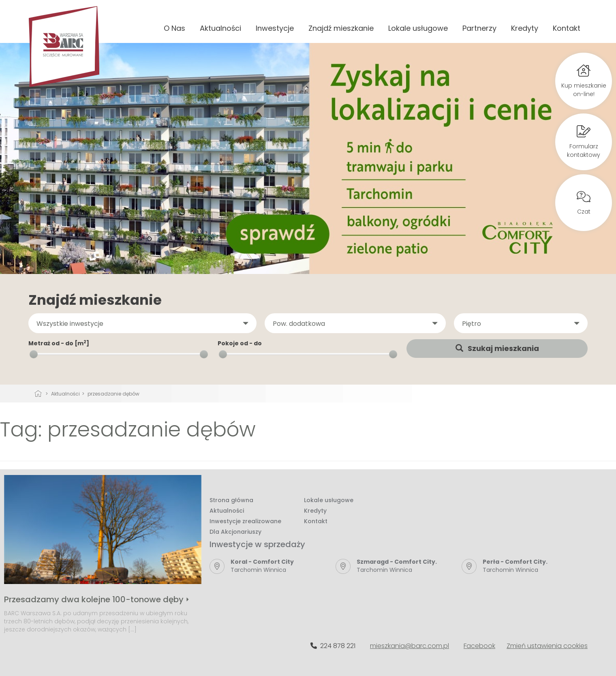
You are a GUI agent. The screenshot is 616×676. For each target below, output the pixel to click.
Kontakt (567, 28)
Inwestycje (275, 28)
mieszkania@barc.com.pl (410, 646)
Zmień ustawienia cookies (547, 646)
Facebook (479, 646)
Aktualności (220, 28)
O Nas (174, 28)
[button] (142, 323)
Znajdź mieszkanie (341, 28)
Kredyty (525, 28)
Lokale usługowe (418, 28)
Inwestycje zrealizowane (245, 521)
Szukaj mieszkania (497, 348)
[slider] (34, 354)
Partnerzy (479, 28)
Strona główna (231, 500)
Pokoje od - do (240, 343)
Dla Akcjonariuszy (235, 532)
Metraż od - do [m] (59, 343)
